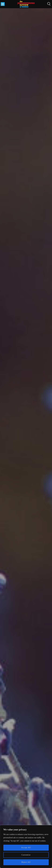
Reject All (26, 862)
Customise (26, 855)
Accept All (26, 848)
